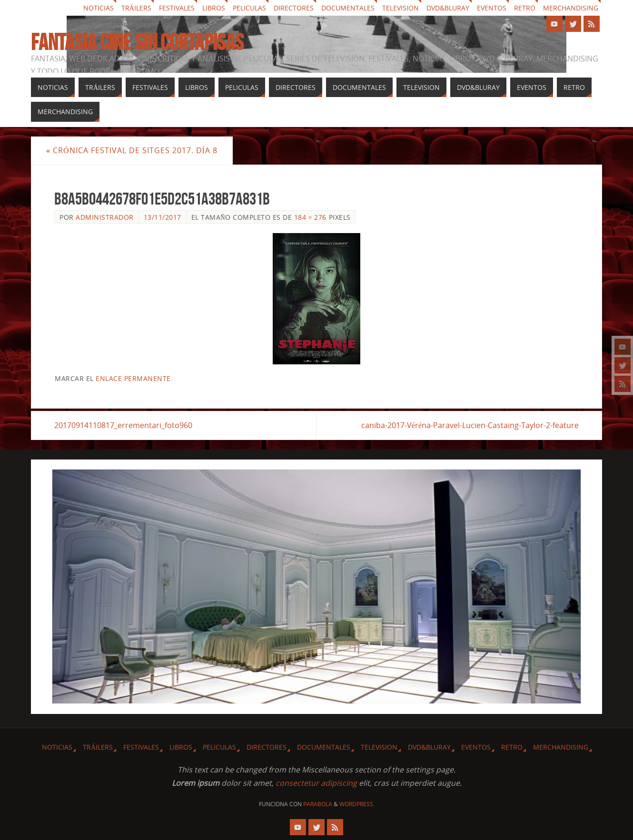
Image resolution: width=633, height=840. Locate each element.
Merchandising (571, 8)
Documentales (348, 8)
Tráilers (136, 8)
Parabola (318, 804)
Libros (214, 8)
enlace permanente (133, 378)
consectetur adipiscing (316, 783)
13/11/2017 (163, 217)
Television (401, 8)
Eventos (492, 8)
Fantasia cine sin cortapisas (137, 42)
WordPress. (357, 804)
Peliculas (249, 8)
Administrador (105, 217)
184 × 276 (310, 217)
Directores (294, 8)
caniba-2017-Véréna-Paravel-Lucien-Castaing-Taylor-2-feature (470, 425)
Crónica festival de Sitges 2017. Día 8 (132, 150)
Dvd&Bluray (448, 8)
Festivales (177, 8)
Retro (525, 8)
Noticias (99, 8)
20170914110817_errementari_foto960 (123, 425)
